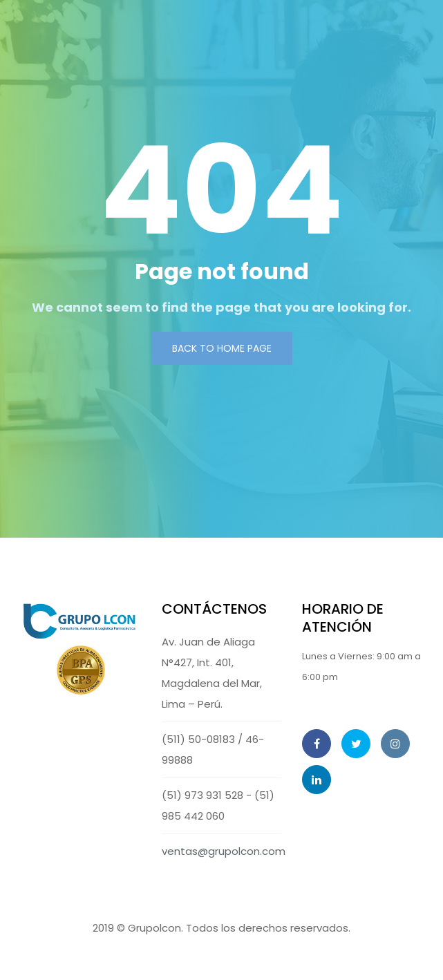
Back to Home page (222, 348)
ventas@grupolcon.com (224, 851)
